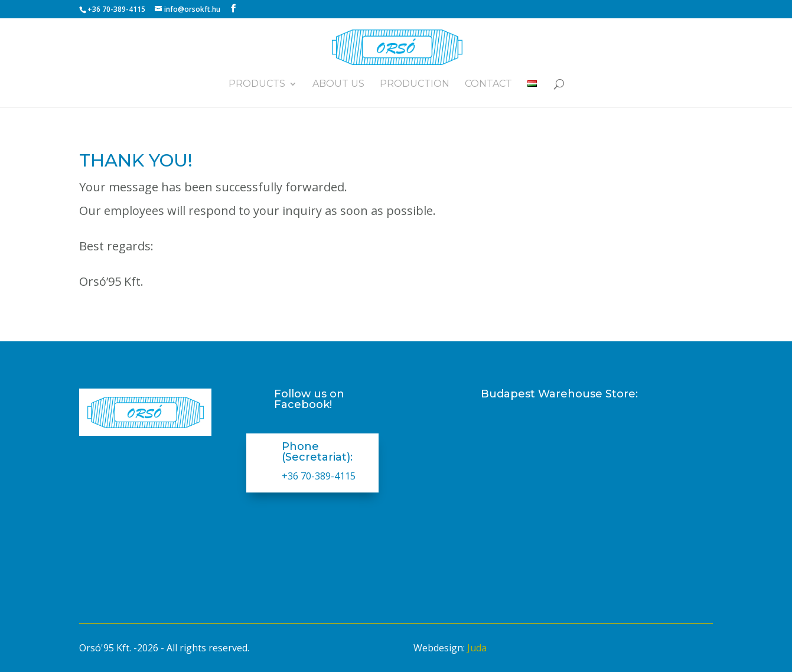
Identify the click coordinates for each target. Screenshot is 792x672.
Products (257, 84)
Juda (477, 648)
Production (415, 84)
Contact (488, 84)
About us (338, 84)
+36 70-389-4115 (319, 476)
